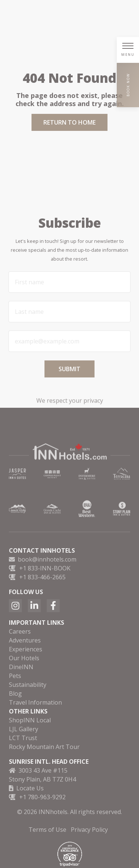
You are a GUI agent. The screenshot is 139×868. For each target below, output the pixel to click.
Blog (15, 694)
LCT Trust (23, 738)
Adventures (25, 640)
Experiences (26, 649)
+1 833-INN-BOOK (45, 568)
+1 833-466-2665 (42, 577)
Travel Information (35, 702)
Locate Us (30, 788)
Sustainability (28, 685)
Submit (69, 369)
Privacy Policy (89, 830)
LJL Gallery (24, 729)
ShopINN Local (30, 720)
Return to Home (69, 122)
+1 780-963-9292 (42, 797)
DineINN (21, 667)
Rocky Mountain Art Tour (44, 747)
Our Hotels (24, 658)
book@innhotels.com (47, 559)
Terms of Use (47, 830)
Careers (20, 631)
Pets (15, 676)
